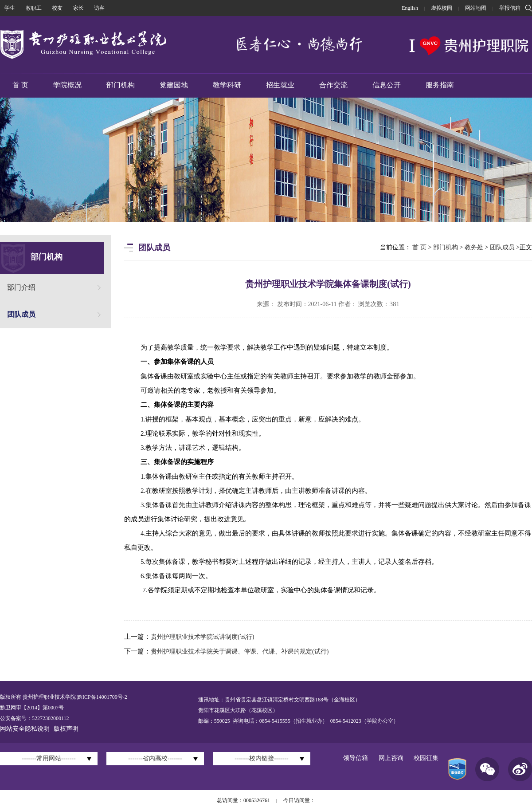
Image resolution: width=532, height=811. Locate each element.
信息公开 (387, 85)
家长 (78, 8)
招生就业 (280, 85)
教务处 (474, 247)
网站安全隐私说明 (25, 729)
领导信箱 (356, 758)
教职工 (34, 8)
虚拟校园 (442, 8)
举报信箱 (510, 8)
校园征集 (426, 758)
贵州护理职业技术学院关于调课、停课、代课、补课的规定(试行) (240, 652)
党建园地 (174, 85)
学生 (10, 8)
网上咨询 (391, 758)
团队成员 (21, 314)
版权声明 (66, 729)
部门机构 (121, 85)
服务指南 (440, 85)
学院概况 (67, 85)
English (410, 8)
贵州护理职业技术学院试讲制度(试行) (202, 637)
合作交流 (333, 85)
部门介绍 (21, 287)
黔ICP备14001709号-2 (102, 697)
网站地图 (476, 8)
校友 (57, 8)
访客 (99, 8)
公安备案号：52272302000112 (35, 718)
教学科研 (227, 85)
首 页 (20, 85)
